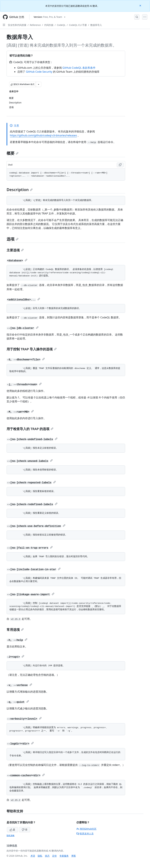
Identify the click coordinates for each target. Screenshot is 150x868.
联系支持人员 (85, 833)
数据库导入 (96, 25)
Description (20, 189)
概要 (13, 153)
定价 (55, 856)
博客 (74, 856)
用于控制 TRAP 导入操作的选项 (32, 349)
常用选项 (15, 630)
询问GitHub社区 (87, 829)
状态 (47, 856)
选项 (13, 239)
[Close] (141, 5)
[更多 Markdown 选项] (39, 84)
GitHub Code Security (39, 72)
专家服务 (64, 856)
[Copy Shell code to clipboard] (120, 165)
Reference (35, 25)
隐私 (40, 856)
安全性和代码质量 (17, 25)
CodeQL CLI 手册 (78, 25)
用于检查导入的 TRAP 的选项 (30, 429)
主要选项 (15, 250)
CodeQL (61, 25)
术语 (33, 856)
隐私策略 (11, 835)
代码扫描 (49, 25)
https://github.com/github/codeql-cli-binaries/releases (43, 135)
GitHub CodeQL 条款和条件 (79, 68)
